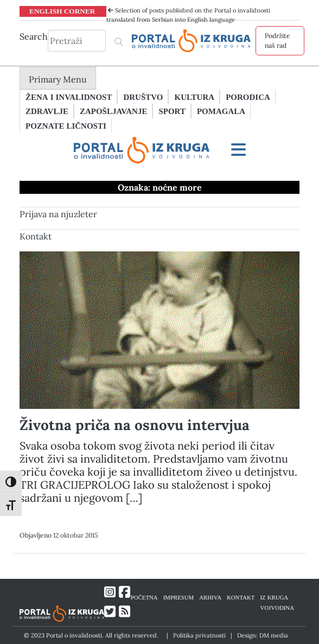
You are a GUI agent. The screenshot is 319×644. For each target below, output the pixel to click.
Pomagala (221, 111)
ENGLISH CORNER (62, 11)
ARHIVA (210, 597)
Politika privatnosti (199, 635)
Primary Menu (58, 79)
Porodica (248, 97)
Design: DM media (263, 635)
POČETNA (144, 597)
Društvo (143, 97)
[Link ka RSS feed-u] (125, 612)
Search (34, 36)
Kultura (194, 97)
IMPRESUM (179, 597)
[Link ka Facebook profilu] (125, 592)
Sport (172, 111)
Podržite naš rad (277, 40)
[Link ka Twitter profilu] (110, 612)
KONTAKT (241, 597)
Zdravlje (47, 111)
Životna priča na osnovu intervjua (135, 425)
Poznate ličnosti (66, 125)
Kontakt (36, 236)
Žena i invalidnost (69, 97)
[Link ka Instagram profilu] (110, 592)
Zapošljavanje (113, 111)
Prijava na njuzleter (58, 214)
